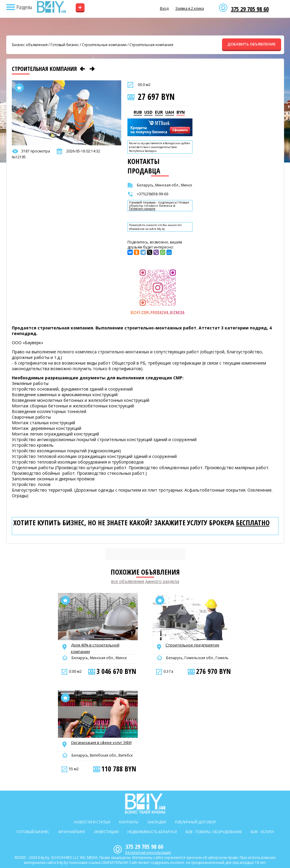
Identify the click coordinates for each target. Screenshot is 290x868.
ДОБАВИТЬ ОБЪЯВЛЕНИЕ (251, 44)
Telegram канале (142, 209)
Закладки (157, 822)
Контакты (129, 822)
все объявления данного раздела (145, 581)
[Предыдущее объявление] (82, 69)
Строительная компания (151, 45)
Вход (164, 8)
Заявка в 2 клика (190, 8)
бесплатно (253, 523)
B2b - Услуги (262, 832)
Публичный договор (196, 822)
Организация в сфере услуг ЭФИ (101, 742)
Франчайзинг (72, 832)
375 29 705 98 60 (250, 9)
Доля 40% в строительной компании (95, 648)
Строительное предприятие (192, 645)
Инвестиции (106, 832)
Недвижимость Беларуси (152, 832)
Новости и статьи (92, 822)
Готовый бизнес (65, 45)
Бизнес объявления (30, 45)
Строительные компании (104, 45)
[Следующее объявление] (92, 69)
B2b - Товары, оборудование (214, 832)
